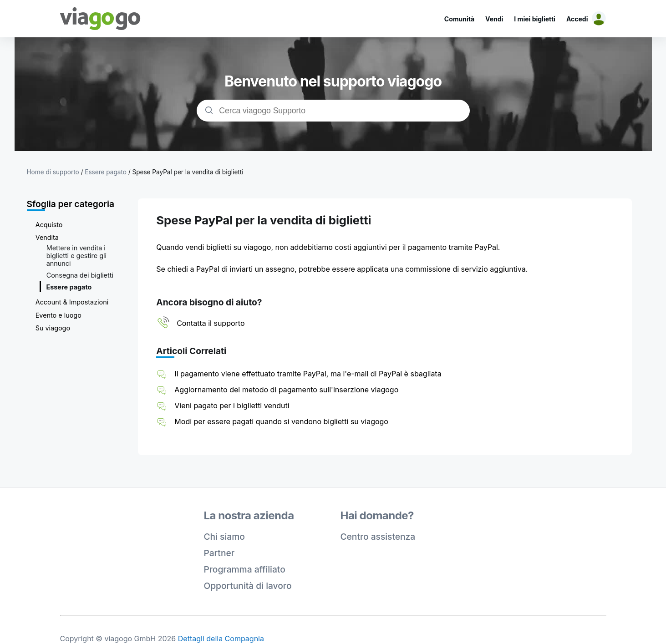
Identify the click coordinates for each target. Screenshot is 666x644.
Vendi (494, 19)
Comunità (459, 19)
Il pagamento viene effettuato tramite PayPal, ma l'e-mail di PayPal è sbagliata (308, 374)
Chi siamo (224, 537)
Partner (219, 553)
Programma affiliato (245, 569)
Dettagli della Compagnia (221, 639)
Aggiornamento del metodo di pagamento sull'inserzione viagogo (286, 390)
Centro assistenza (378, 537)
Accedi (577, 19)
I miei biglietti (535, 19)
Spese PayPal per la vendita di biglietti (188, 172)
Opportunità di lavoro (248, 586)
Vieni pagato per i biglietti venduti (232, 406)
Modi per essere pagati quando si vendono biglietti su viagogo (281, 421)
